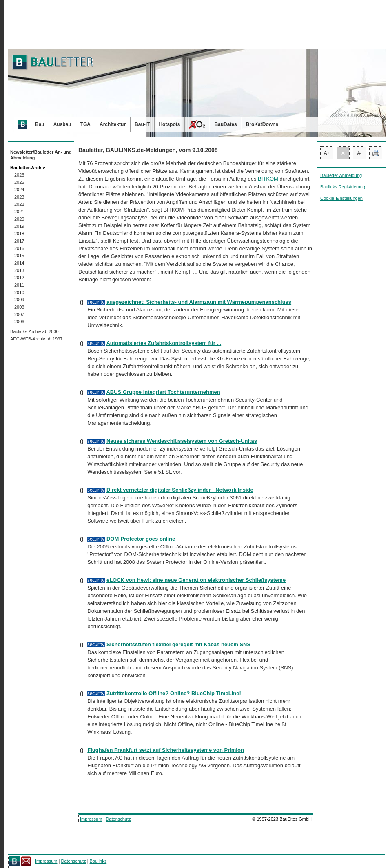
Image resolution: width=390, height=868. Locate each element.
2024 (19, 190)
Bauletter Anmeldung (341, 175)
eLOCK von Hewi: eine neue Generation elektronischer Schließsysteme (196, 580)
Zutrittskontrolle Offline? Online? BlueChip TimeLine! (174, 693)
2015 (19, 256)
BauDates (225, 124)
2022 (19, 204)
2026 (19, 175)
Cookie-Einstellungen (341, 198)
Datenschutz (118, 819)
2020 (19, 219)
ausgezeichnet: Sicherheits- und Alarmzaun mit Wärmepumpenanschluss (199, 302)
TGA (85, 124)
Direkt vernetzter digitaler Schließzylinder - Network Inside (180, 490)
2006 (19, 322)
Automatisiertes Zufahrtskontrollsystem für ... (164, 343)
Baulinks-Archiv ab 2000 (34, 331)
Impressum (91, 819)
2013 (19, 270)
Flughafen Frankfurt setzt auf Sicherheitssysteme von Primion (166, 750)
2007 (19, 314)
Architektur (113, 124)
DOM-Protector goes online (141, 539)
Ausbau (62, 124)
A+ (327, 153)
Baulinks (98, 861)
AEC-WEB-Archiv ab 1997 (36, 339)
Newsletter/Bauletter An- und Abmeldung (41, 155)
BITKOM (268, 179)
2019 (19, 226)
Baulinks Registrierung (343, 187)
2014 (19, 263)
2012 (19, 278)
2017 (19, 241)
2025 (19, 182)
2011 (19, 285)
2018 (19, 234)
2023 (19, 197)
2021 (19, 212)
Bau (40, 124)
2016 (19, 248)
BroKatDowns (262, 124)
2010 (19, 292)
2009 (19, 300)
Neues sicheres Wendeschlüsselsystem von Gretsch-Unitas (182, 441)
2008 (19, 307)
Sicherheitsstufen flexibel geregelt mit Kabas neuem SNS (178, 644)
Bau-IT (142, 124)
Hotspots (169, 124)
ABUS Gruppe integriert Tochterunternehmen (163, 392)
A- (360, 153)
